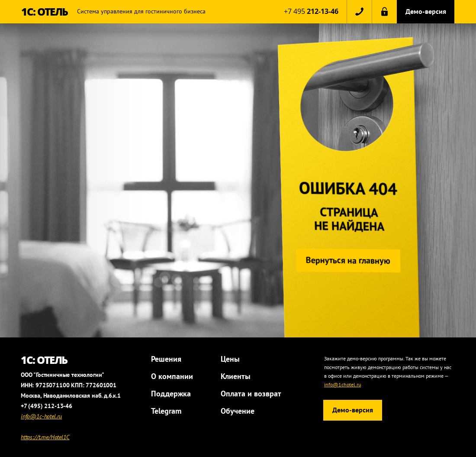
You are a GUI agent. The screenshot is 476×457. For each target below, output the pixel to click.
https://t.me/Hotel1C (45, 437)
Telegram (166, 411)
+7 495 (311, 11)
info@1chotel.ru (343, 384)
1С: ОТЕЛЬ (45, 11)
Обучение (238, 411)
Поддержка (171, 394)
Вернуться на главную (347, 261)
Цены (230, 359)
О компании (172, 376)
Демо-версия (426, 11)
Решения (166, 359)
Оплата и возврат (251, 394)
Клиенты (236, 376)
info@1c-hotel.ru (41, 416)
